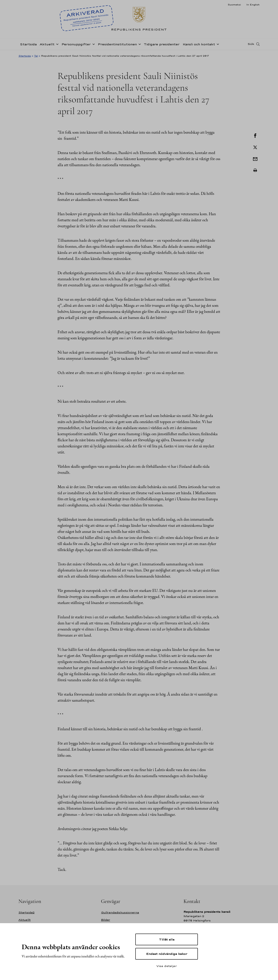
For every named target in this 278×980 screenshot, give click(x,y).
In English (253, 5)
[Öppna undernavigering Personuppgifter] (93, 44)
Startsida (28, 44)
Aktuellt (47, 44)
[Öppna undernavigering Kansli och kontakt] (217, 44)
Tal (36, 56)
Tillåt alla (167, 939)
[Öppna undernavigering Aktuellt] (56, 44)
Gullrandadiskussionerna (120, 912)
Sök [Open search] (251, 44)
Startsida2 (26, 912)
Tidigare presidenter (162, 44)
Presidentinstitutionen (117, 44)
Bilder (106, 920)
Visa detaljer (167, 966)
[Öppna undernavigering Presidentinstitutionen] (139, 44)
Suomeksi (234, 5)
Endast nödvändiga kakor (167, 954)
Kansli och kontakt (199, 44)
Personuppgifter (76, 44)
